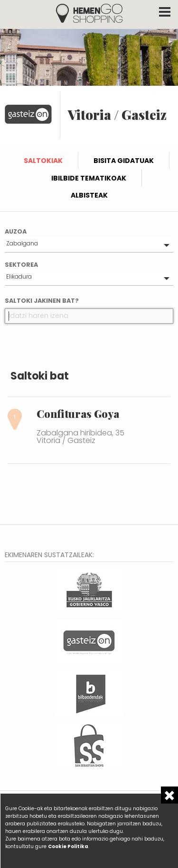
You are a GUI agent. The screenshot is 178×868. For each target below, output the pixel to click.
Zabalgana (22, 243)
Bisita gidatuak (124, 161)
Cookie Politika (68, 846)
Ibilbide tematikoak (89, 178)
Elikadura (19, 276)
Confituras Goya (78, 414)
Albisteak (89, 195)
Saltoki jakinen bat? (42, 301)
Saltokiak (43, 161)
